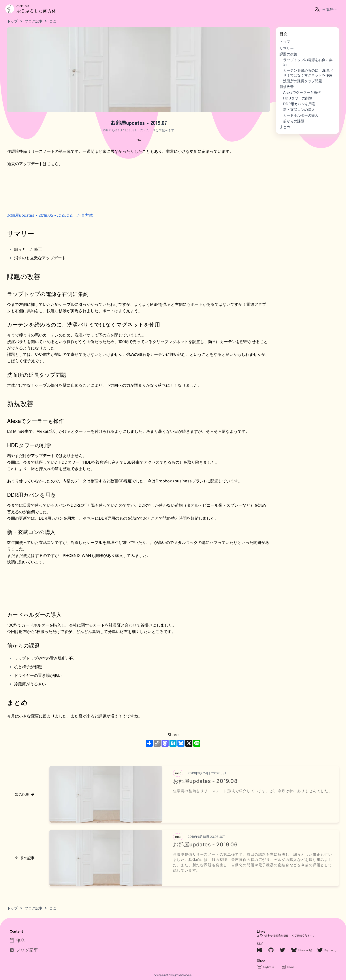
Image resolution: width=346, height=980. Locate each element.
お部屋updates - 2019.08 (205, 781)
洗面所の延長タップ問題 (303, 81)
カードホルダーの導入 (301, 115)
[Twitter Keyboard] (327, 950)
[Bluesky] (302, 950)
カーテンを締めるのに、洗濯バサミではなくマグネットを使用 (308, 73)
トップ (285, 41)
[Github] (271, 950)
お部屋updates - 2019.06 (205, 845)
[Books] (288, 967)
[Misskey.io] (260, 950)
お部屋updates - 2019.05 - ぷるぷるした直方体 (50, 215)
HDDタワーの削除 (298, 98)
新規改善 (287, 87)
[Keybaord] (265, 967)
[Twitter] (283, 950)
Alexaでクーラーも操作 (302, 92)
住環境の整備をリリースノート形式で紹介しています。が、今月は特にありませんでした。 (253, 791)
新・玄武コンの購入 (299, 110)
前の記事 (25, 858)
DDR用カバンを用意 (299, 104)
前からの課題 (294, 121)
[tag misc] (138, 139)
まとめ (285, 127)
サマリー (287, 48)
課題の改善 (288, 54)
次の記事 (25, 794)
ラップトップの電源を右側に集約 (308, 62)
